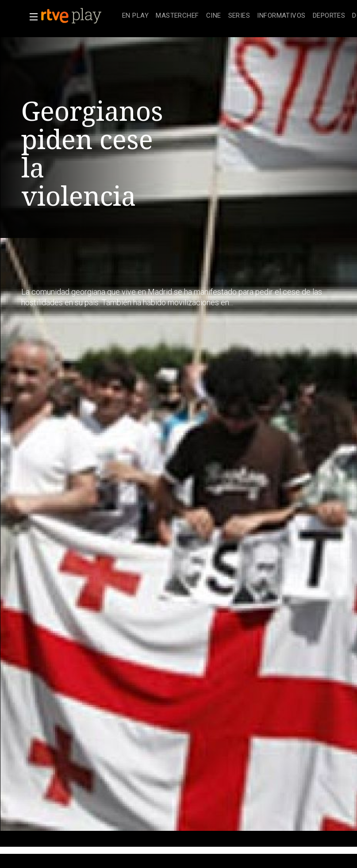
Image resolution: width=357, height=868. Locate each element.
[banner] (80, 16)
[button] (31, 17)
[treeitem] (135, 16)
